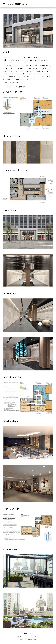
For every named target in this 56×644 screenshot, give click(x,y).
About (32, 633)
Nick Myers (35, 637)
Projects (25, 633)
